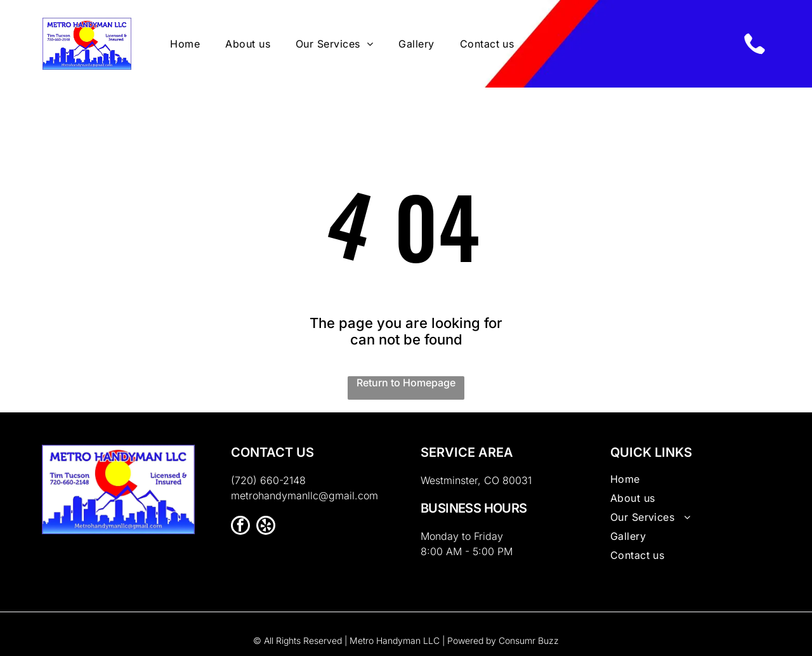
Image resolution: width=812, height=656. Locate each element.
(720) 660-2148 (268, 480)
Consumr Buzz (529, 640)
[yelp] (266, 527)
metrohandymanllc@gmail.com (304, 495)
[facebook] (240, 527)
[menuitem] (185, 44)
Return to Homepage (406, 383)
